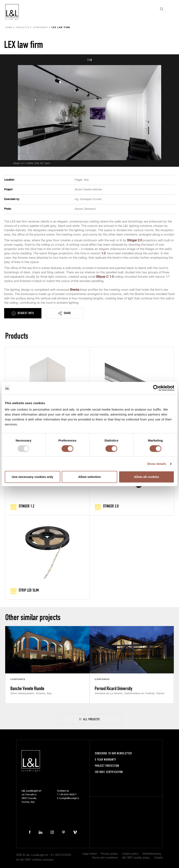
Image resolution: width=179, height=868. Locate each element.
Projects (23, 28)
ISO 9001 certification (109, 772)
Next (171, 60)
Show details (157, 464)
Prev (8, 60)
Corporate (41, 28)
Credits (158, 858)
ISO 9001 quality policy (136, 858)
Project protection (107, 766)
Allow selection (89, 477)
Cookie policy (130, 854)
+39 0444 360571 (68, 795)
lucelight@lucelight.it (69, 798)
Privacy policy (109, 854)
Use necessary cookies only (33, 477)
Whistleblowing (152, 854)
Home (9, 28)
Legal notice (89, 854)
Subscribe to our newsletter (113, 753)
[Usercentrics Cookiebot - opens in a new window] (156, 388)
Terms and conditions (105, 858)
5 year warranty (105, 759)
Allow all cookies (147, 477)
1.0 (103, 253)
